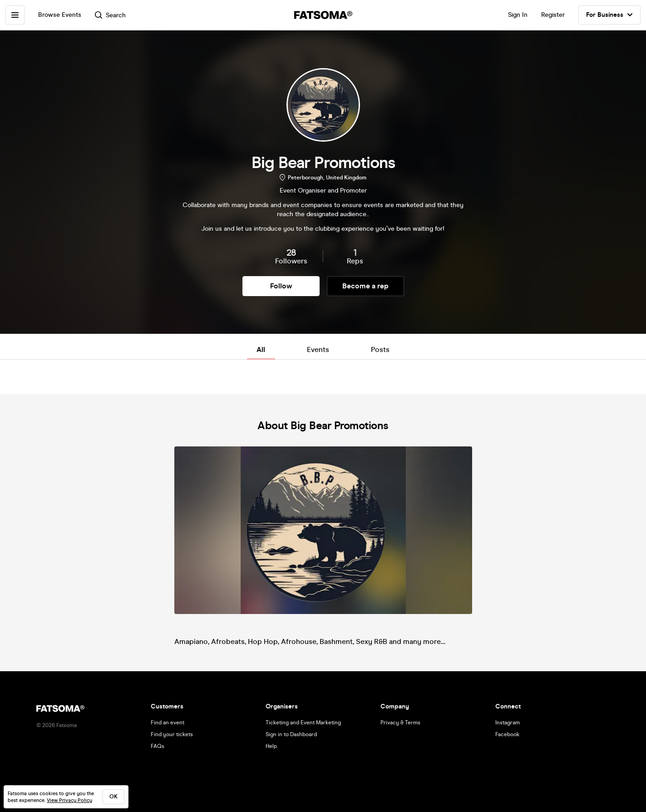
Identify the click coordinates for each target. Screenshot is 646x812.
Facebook (507, 734)
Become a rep (365, 286)
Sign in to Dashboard (291, 734)
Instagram (508, 723)
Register (553, 15)
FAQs (158, 746)
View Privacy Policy (69, 800)
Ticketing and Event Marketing (303, 723)
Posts (380, 349)
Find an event (168, 723)
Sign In (518, 15)
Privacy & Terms (400, 723)
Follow (281, 286)
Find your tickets (172, 734)
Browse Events (60, 15)
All (261, 349)
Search (110, 15)
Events (318, 349)
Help (271, 746)
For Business (609, 15)
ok (113, 797)
